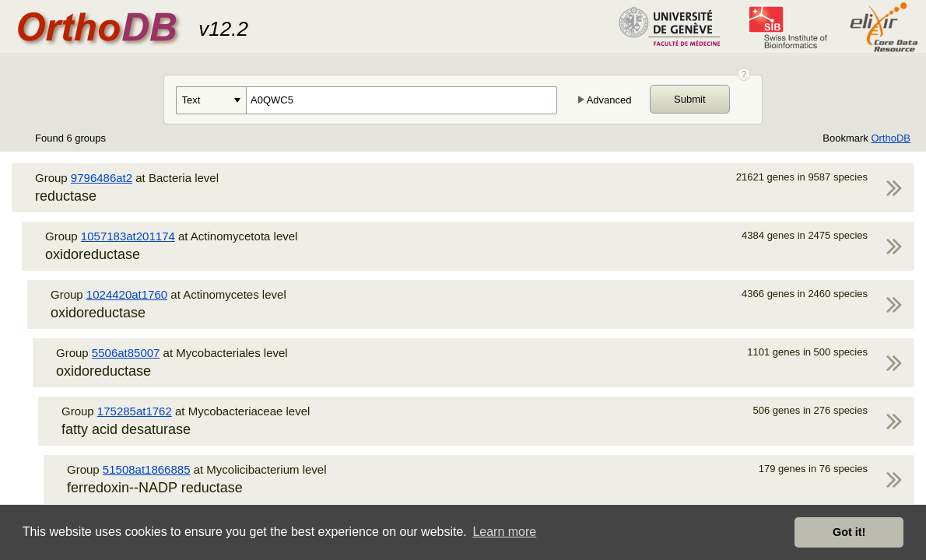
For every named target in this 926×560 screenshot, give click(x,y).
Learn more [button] (504, 532)
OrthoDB (891, 138)
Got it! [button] (849, 532)
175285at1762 (135, 411)
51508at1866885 (147, 469)
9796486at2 (102, 178)
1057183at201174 (128, 236)
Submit (689, 99)
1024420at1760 (127, 294)
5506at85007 (126, 353)
